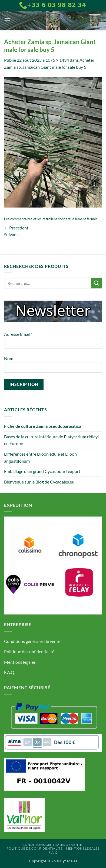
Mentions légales (20, 662)
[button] (7, 20)
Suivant (14, 234)
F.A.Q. (10, 672)
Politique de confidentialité (29, 651)
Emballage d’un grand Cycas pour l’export (42, 471)
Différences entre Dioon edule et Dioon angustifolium (40, 457)
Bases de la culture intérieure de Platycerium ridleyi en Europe (51, 440)
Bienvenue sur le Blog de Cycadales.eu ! (40, 482)
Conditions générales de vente (32, 641)
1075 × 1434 (57, 60)
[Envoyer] (97, 283)
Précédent (16, 228)
